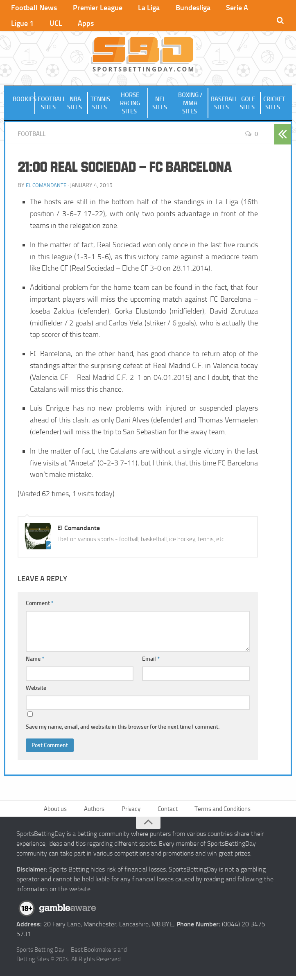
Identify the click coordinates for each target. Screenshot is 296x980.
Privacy (131, 812)
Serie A (219, 8)
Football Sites (51, 105)
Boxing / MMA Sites (190, 105)
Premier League (92, 8)
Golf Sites (248, 105)
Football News (33, 8)
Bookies (24, 101)
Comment (40, 605)
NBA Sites (75, 105)
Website (36, 690)
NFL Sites (160, 105)
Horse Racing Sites (130, 105)
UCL (16, 25)
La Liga (139, 8)
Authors (95, 812)
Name (35, 661)
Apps (42, 25)
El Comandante (47, 187)
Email (151, 661)
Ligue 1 (252, 8)
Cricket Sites (274, 105)
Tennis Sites (100, 105)
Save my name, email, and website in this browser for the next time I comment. (123, 729)
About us (58, 812)
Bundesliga (179, 8)
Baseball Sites (224, 105)
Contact (166, 812)
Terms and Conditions (221, 812)
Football (33, 136)
